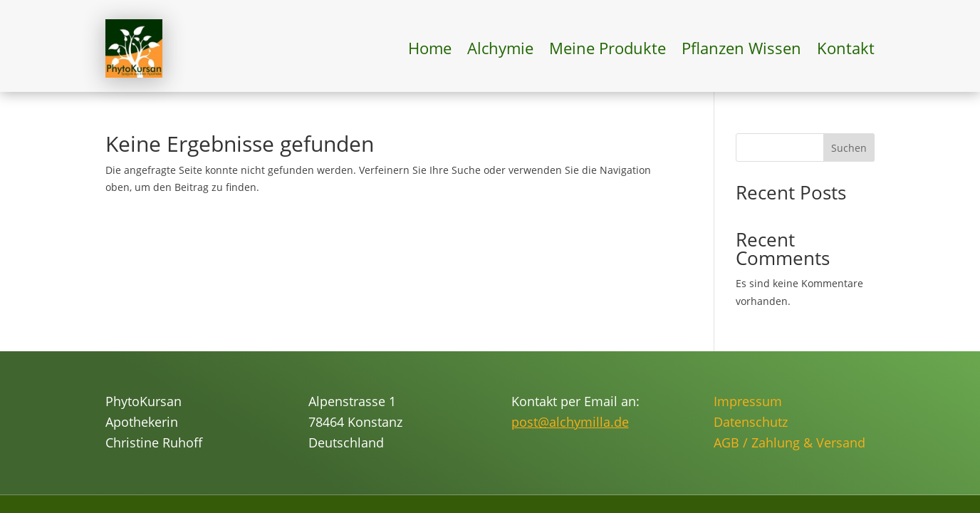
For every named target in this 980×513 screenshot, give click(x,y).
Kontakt (846, 48)
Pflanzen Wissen (741, 48)
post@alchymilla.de (570, 422)
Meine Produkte (608, 48)
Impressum (748, 401)
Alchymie (500, 48)
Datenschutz (751, 422)
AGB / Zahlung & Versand (789, 442)
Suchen (849, 148)
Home (430, 48)
